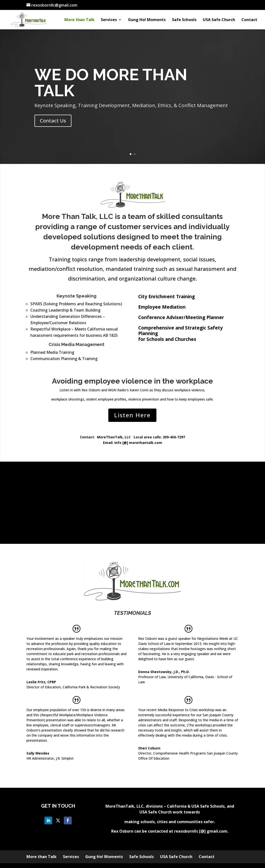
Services (109, 20)
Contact (249, 20)
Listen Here (132, 415)
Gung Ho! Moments (147, 20)
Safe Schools (184, 20)
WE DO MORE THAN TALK (111, 83)
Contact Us (53, 121)
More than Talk (79, 20)
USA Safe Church (219, 20)
